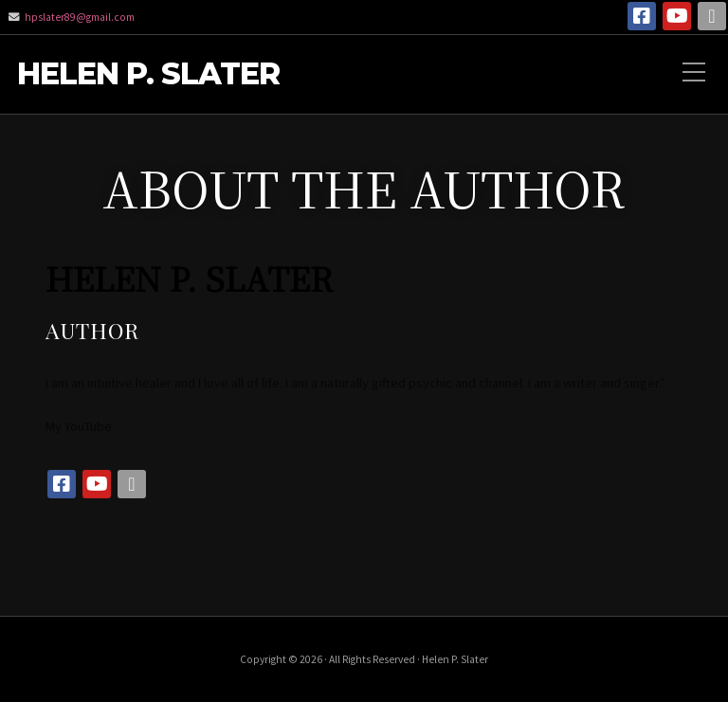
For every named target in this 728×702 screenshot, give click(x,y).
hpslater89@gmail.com (80, 17)
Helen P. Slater (148, 74)
